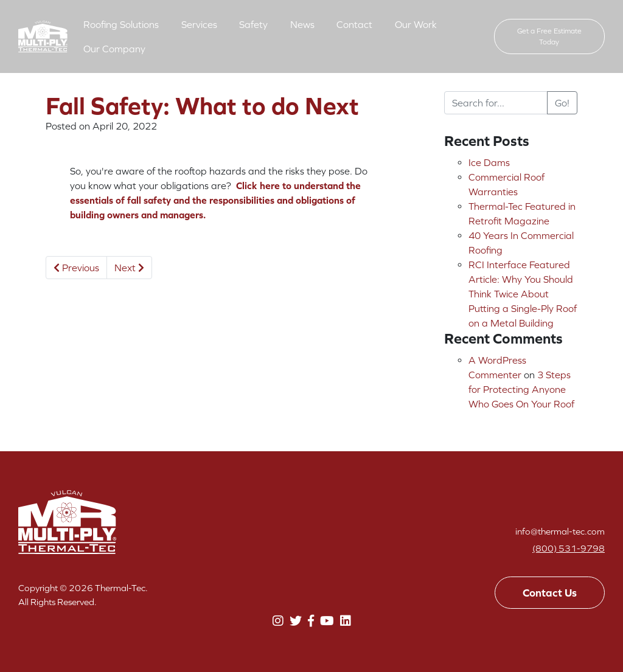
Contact (354, 24)
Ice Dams (489, 162)
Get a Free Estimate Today (549, 36)
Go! (562, 103)
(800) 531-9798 (569, 548)
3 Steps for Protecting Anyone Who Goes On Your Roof (521, 389)
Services (199, 24)
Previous (76, 268)
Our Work (416, 24)
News (302, 24)
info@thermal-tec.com (560, 531)
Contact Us (550, 593)
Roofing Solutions (121, 24)
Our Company (114, 49)
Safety (253, 24)
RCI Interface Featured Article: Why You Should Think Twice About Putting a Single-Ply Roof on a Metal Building (523, 294)
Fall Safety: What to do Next (202, 106)
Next (129, 268)
